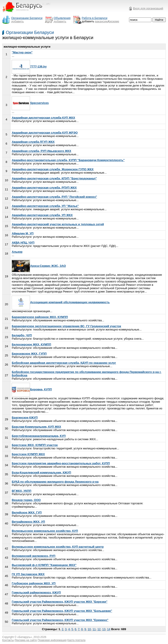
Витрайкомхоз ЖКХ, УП (28, 522)
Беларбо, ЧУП (22, 335)
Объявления (62, 18)
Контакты (8, 640)
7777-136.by (29, 66)
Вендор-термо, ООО (26, 500)
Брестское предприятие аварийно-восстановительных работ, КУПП (61, 463)
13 (104, 629)
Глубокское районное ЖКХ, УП (33, 583)
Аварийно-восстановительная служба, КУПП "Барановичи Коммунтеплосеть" (68, 160)
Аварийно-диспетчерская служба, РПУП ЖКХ (44, 188)
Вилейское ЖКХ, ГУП (27, 512)
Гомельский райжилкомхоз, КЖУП (36, 592)
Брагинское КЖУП (25, 418)
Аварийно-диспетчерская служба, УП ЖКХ (42, 215)
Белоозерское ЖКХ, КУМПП (31, 344)
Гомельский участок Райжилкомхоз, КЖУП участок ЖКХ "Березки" (59, 602)
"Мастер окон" (22, 52)
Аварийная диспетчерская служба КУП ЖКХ (43, 118)
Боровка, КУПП (32, 389)
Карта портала (76, 640)
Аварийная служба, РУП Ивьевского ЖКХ (41, 151)
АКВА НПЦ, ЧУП (23, 243)
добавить (17, 21)
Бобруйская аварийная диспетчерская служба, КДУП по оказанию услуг (64, 363)
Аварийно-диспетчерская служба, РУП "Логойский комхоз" (54, 197)
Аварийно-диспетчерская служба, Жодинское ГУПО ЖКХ (53, 169)
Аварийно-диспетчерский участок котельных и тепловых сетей (58, 224)
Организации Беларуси (30, 32)
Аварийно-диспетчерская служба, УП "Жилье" (45, 206)
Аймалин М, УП (23, 233)
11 (94, 629)
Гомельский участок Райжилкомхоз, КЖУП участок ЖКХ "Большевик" (62, 611)
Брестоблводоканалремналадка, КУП (39, 436)
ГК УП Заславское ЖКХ (28, 574)
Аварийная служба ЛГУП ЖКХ (33, 142)
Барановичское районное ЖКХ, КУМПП (40, 317)
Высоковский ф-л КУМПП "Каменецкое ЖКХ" (44, 565)
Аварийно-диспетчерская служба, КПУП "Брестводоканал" (54, 178)
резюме (114, 21)
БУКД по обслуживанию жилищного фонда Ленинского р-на (55, 482)
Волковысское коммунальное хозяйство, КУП (45, 531)
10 (89, 629)
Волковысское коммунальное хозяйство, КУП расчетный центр (58, 547)
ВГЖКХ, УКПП (21, 491)
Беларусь (25, 637)
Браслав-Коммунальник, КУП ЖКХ (36, 427)
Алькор (17, 252)
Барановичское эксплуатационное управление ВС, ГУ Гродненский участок (66, 326)
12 (99, 629)
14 (109, 629)
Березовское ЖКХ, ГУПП (29, 354)
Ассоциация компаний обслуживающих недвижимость (61, 302)
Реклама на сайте (26, 640)
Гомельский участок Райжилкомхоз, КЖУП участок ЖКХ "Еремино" (60, 620)
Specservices (30, 103)
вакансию (102, 21)
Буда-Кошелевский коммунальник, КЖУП (41, 472)
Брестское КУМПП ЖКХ (28, 454)
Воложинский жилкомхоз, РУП (33, 556)
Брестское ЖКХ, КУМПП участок (35, 445)
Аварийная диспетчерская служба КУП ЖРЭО (45, 133)
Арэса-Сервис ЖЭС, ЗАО (39, 266)
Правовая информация (52, 640)
